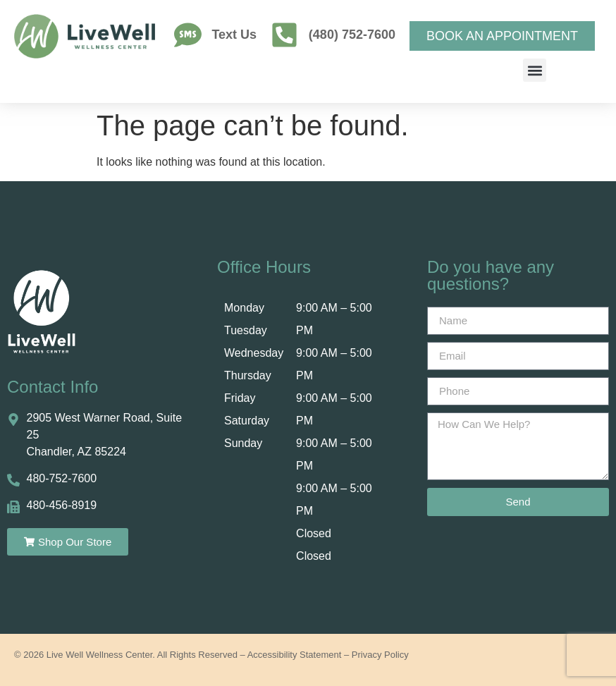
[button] (535, 70)
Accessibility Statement (295, 655)
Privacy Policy (380, 655)
